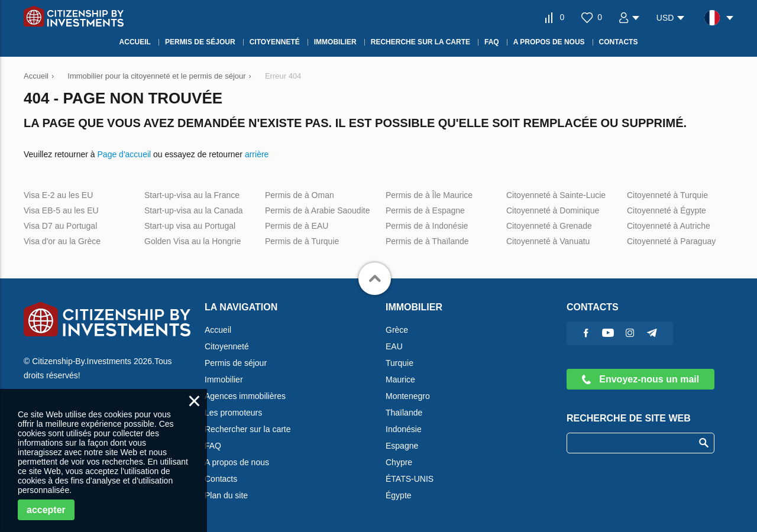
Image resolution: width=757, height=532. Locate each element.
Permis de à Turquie (302, 241)
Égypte (399, 495)
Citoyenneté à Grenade (549, 226)
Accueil (218, 330)
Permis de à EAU (297, 226)
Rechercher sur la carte (248, 429)
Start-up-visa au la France (192, 195)
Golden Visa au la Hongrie (193, 241)
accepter (46, 510)
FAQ (213, 446)
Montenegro (408, 396)
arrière (257, 154)
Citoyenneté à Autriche (669, 226)
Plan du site (226, 495)
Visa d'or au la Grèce (62, 241)
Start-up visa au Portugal (190, 226)
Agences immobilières (245, 396)
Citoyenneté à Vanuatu (548, 241)
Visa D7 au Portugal (60, 226)
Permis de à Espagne (425, 210)
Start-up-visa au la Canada (194, 210)
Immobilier (224, 379)
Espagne (402, 446)
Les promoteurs (233, 413)
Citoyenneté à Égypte (667, 210)
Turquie (399, 363)
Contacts (221, 479)
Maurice (400, 379)
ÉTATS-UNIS (410, 479)
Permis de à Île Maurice (429, 195)
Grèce (397, 330)
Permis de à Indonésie (427, 226)
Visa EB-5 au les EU (61, 210)
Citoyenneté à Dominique (553, 210)
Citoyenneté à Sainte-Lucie (556, 195)
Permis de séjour (236, 363)
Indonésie (404, 429)
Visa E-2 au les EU (58, 195)
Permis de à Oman (300, 195)
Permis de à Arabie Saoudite (317, 210)
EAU (394, 346)
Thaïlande (404, 413)
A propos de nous (237, 462)
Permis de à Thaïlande (427, 241)
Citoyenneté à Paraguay (671, 241)
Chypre (399, 462)
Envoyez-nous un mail (640, 379)
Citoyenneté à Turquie (667, 195)
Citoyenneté (227, 346)
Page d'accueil (124, 154)
